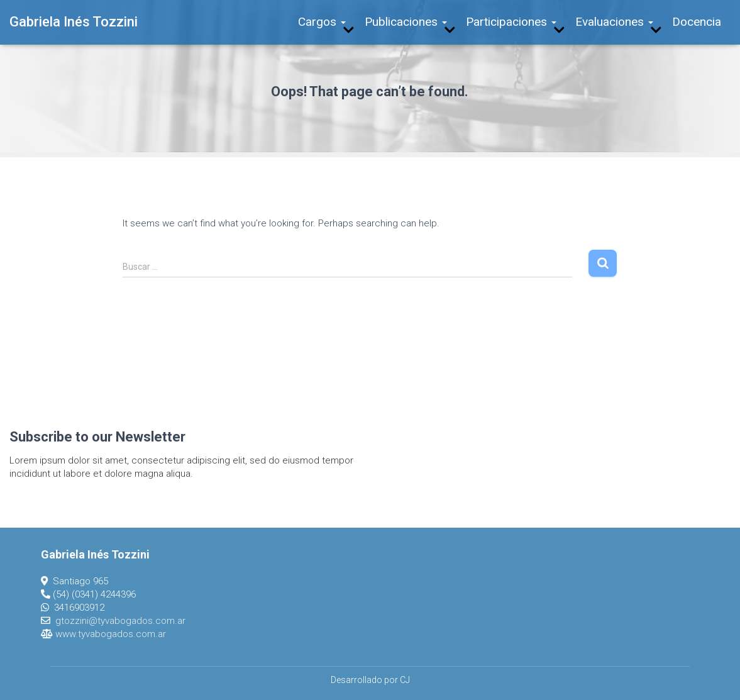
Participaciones (511, 22)
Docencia (697, 22)
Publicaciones (406, 22)
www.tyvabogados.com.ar (111, 634)
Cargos (322, 22)
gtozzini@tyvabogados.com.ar (120, 621)
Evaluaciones (614, 22)
